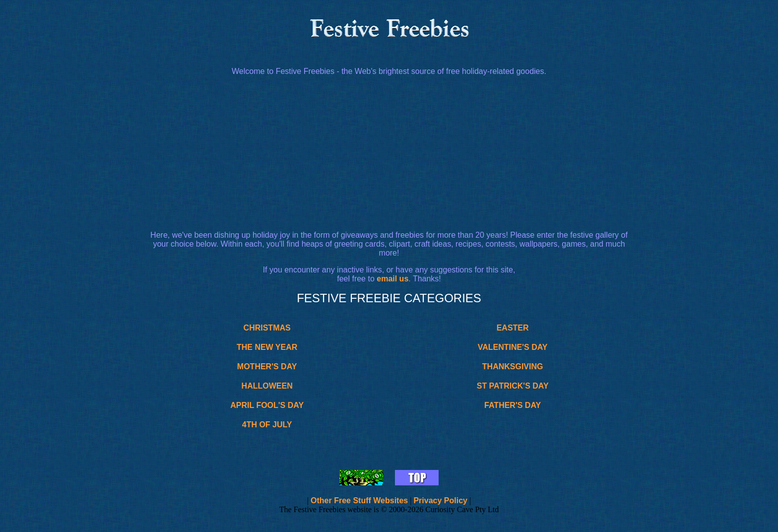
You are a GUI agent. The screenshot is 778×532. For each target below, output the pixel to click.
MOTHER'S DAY (267, 366)
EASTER (513, 328)
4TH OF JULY (267, 425)
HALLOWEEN (267, 386)
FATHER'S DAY (513, 405)
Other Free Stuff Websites (359, 500)
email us (392, 279)
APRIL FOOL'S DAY (267, 405)
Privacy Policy (440, 500)
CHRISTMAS (267, 328)
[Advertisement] (389, 153)
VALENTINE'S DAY (513, 347)
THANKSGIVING (513, 366)
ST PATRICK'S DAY (513, 386)
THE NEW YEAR (267, 347)
